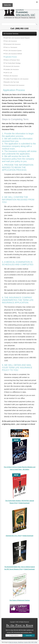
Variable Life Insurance (12, 69)
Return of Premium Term (12, 60)
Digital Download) (24, 503)
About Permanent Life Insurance (15, 85)
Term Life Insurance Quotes (13, 51)
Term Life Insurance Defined (13, 54)
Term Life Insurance (11, 41)
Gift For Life (9, 73)
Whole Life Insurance (11, 76)
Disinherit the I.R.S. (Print (13, 536)
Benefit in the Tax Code (12, 82)
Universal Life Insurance (12, 66)
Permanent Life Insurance (13, 44)
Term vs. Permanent (11, 47)
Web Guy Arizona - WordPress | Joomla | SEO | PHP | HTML (23, 642)
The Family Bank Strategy (13, 63)
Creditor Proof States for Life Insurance (17, 79)
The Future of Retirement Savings (19, 600)
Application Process (11, 57)
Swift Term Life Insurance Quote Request (17, 38)
